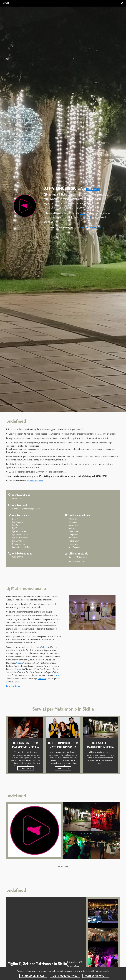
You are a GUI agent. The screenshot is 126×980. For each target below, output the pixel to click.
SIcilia (83, 213)
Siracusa (57, 675)
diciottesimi (85, 217)
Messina (19, 663)
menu (6, 3)
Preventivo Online (36, 481)
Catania (44, 647)
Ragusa (18, 669)
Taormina (42, 679)
